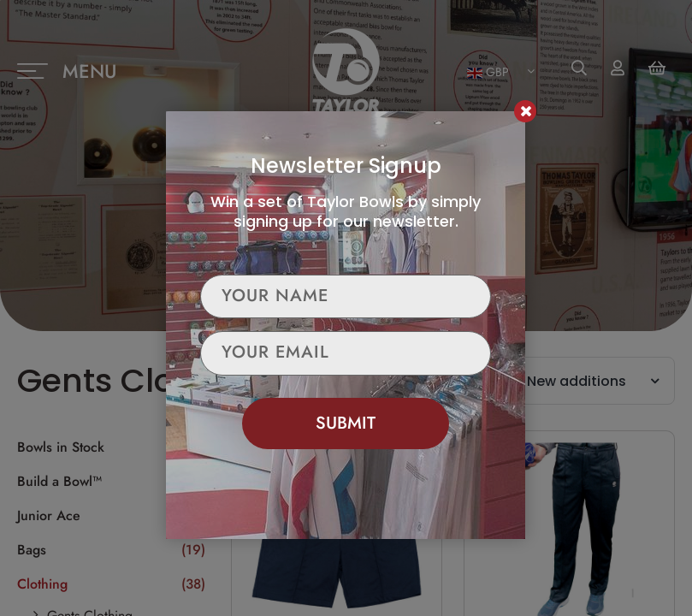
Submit (346, 421)
